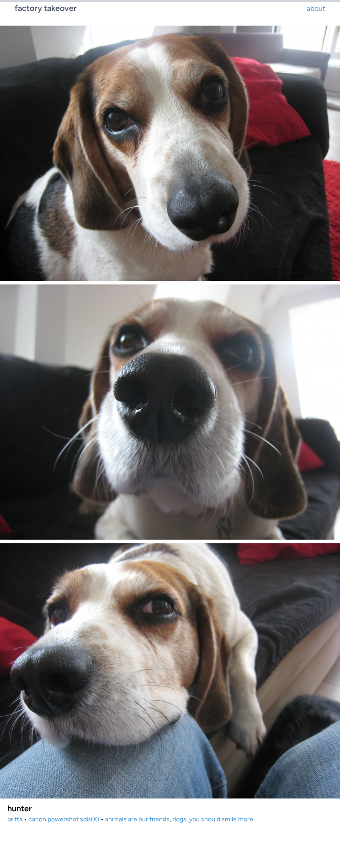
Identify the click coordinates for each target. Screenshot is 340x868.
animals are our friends (137, 819)
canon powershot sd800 (64, 819)
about (316, 8)
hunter (20, 809)
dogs (179, 819)
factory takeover (46, 8)
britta (15, 819)
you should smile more (221, 819)
